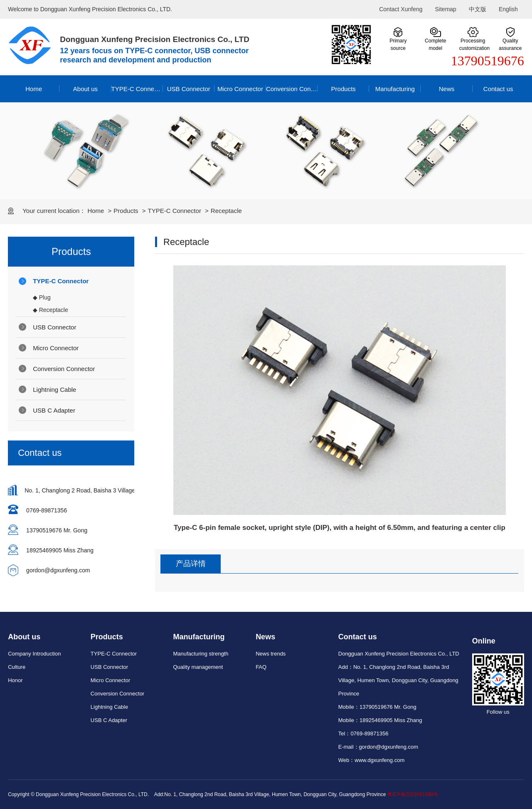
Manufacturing (395, 89)
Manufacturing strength (201, 654)
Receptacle (226, 211)
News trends (271, 654)
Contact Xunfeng (401, 9)
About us (85, 89)
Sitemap (446, 9)
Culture (17, 667)
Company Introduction (34, 654)
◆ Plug (42, 297)
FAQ (261, 667)
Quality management (198, 667)
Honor (15, 680)
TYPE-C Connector (137, 89)
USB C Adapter (54, 410)
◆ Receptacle (50, 310)
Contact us (498, 89)
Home (34, 89)
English (508, 9)
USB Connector (189, 89)
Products (344, 89)
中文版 (478, 9)
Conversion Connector (292, 89)
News (447, 89)
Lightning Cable (54, 390)
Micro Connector (240, 89)
